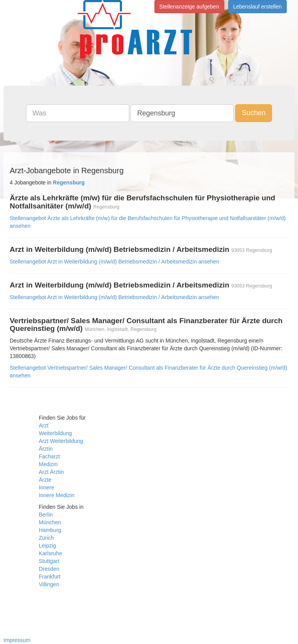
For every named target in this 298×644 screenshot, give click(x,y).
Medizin (48, 464)
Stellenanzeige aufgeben (189, 7)
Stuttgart (49, 561)
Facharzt (49, 456)
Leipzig (47, 546)
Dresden (49, 569)
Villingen (49, 584)
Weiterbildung (55, 433)
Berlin (46, 515)
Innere (47, 487)
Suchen (254, 113)
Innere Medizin (57, 495)
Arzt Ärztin (51, 472)
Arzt (44, 425)
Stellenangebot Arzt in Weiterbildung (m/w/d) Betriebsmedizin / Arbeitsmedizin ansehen (114, 262)
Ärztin (46, 449)
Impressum (17, 640)
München (50, 522)
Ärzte (45, 480)
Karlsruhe (50, 553)
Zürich (46, 538)
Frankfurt (50, 577)
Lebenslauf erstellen (257, 7)
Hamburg (50, 530)
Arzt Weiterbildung (61, 441)
